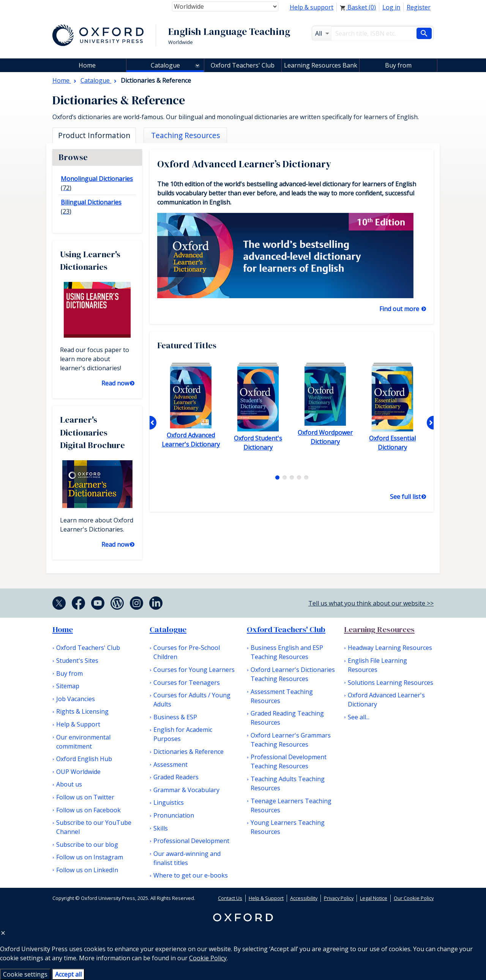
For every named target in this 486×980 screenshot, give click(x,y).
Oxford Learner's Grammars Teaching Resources (291, 740)
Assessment (170, 764)
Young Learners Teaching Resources (288, 827)
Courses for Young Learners (194, 670)
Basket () (358, 7)
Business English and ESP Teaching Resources (287, 652)
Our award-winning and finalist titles (187, 858)
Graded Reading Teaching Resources (287, 718)
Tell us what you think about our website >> (371, 603)
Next (430, 423)
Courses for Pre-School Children (187, 652)
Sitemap (68, 686)
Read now (115, 383)
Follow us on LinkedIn (87, 870)
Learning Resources (379, 629)
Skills (161, 828)
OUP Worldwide (78, 772)
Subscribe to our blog (87, 845)
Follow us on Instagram (90, 857)
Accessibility (304, 898)
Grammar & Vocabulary (186, 790)
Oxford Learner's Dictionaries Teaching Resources (293, 674)
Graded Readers (176, 777)
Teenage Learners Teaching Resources (291, 805)
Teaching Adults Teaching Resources (288, 783)
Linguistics (169, 802)
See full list (405, 497)
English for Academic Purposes (183, 734)
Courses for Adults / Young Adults (192, 700)
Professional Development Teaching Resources (289, 761)
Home (63, 629)
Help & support (312, 7)
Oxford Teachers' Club (243, 65)
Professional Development (191, 841)
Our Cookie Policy (414, 898)
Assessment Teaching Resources (282, 696)
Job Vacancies (76, 699)
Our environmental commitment (83, 742)
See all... (359, 717)
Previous (153, 423)
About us (69, 784)
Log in (391, 7)
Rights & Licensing (82, 711)
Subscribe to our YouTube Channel (94, 827)
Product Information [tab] (94, 135)
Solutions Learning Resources (391, 683)
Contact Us (230, 898)
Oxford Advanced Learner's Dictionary (386, 700)
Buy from (398, 65)
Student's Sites (77, 661)
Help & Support (78, 724)
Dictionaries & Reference (189, 752)
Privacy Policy (339, 898)
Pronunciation (174, 815)
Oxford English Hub (84, 759)
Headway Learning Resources (390, 648)
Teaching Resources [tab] (185, 135)
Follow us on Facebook (88, 810)
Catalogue (165, 65)
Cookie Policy (208, 958)
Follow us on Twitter (85, 797)
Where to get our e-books (191, 875)
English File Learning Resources (377, 665)
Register (419, 7)
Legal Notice (374, 898)
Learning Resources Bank (321, 65)
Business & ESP (175, 717)
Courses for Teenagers (187, 683)
